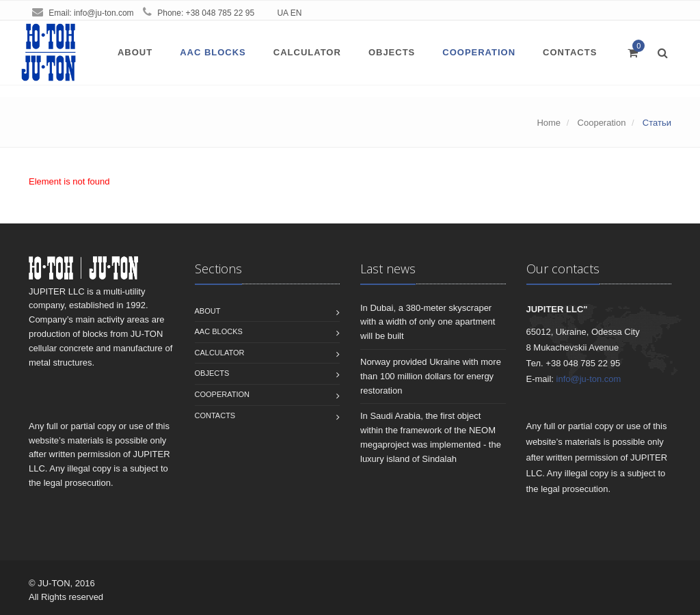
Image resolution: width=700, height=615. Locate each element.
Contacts (570, 52)
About (135, 52)
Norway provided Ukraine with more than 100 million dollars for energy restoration (431, 376)
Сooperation (479, 52)
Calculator (307, 52)
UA (282, 13)
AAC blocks (213, 52)
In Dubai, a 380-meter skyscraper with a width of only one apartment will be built (428, 322)
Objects (392, 52)
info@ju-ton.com (104, 13)
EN (296, 13)
